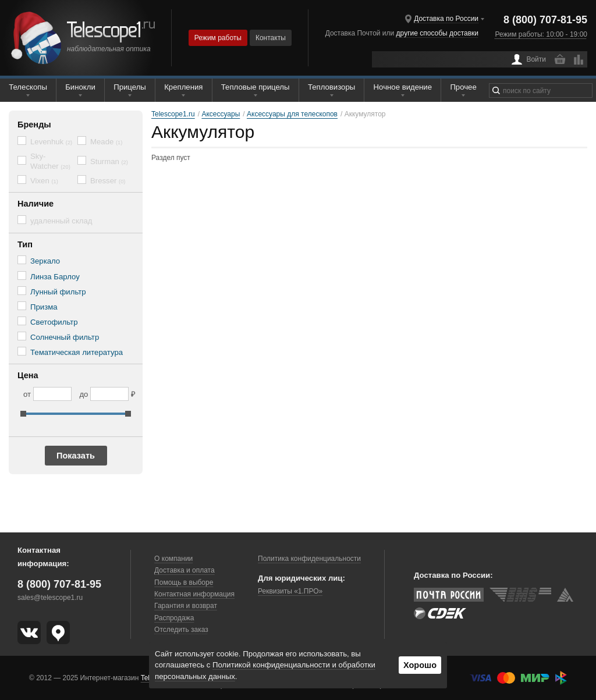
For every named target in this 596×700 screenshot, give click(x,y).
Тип (25, 244)
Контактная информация (194, 594)
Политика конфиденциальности (309, 559)
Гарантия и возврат (186, 606)
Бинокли (80, 87)
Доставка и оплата (185, 570)
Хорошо (420, 665)
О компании (173, 559)
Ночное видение (403, 87)
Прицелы (130, 87)
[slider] (23, 414)
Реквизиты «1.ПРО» (290, 591)
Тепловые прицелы (256, 87)
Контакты (271, 38)
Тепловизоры (331, 87)
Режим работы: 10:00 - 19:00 (541, 34)
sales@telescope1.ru (50, 598)
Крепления (183, 87)
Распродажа (174, 618)
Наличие (36, 204)
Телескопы (28, 87)
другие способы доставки (437, 33)
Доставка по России (446, 19)
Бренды (34, 125)
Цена (28, 375)
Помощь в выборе (184, 582)
